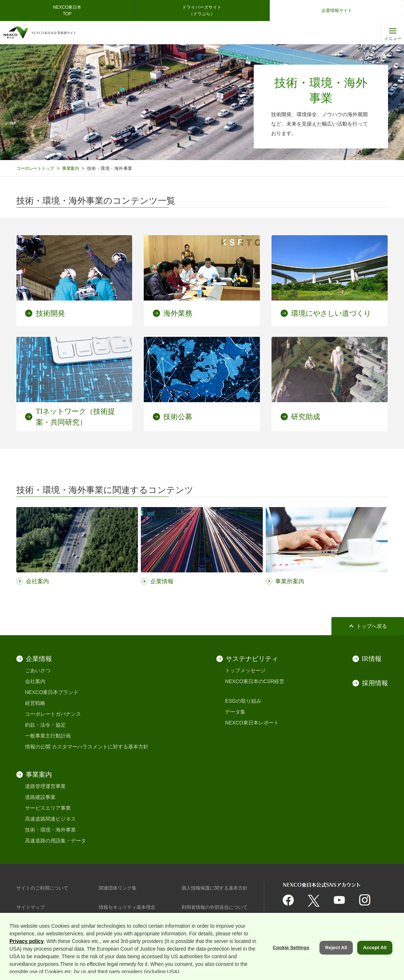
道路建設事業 (40, 797)
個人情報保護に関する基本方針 (217, 888)
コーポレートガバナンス (53, 714)
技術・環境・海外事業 (50, 830)
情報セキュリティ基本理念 (129, 907)
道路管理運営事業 (45, 786)
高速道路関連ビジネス (50, 819)
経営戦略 (35, 703)
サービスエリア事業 (48, 808)
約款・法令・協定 (45, 725)
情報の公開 (38, 747)
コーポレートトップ (37, 168)
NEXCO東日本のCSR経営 (255, 681)
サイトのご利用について (44, 888)
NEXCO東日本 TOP (70, 11)
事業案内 (74, 168)
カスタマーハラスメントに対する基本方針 (100, 747)
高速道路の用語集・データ (56, 841)
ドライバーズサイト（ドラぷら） (202, 11)
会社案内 (35, 681)
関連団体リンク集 (119, 888)
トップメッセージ (245, 670)
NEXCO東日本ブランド (52, 692)
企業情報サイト (337, 11)
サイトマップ (32, 907)
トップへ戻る (372, 626)
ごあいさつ (38, 670)
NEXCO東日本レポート (252, 723)
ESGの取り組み (243, 701)
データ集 (235, 712)
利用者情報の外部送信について (217, 907)
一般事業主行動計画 (48, 736)
